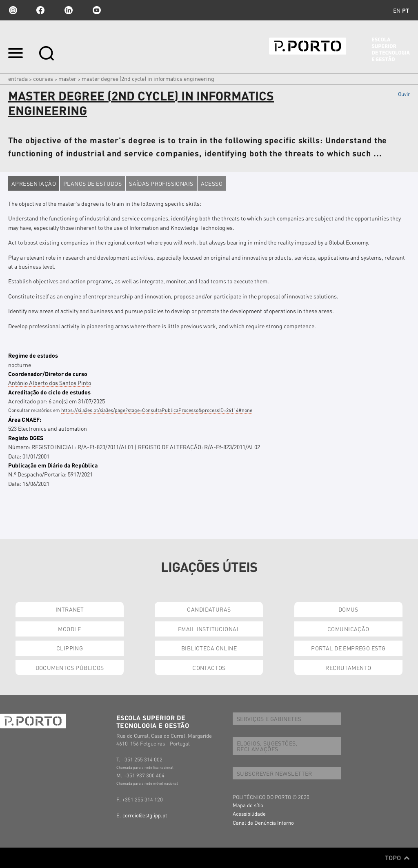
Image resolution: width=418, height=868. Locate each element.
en (397, 10)
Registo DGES (26, 438)
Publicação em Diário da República (53, 465)
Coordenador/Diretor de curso (48, 374)
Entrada (18, 78)
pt (406, 10)
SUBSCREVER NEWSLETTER (275, 773)
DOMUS (348, 609)
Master (67, 78)
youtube (97, 10)
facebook (40, 10)
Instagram (12, 10)
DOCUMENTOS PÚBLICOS (70, 668)
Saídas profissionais (161, 183)
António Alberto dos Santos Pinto (50, 383)
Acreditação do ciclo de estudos (49, 392)
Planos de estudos (92, 183)
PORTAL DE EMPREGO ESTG (348, 648)
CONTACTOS (209, 668)
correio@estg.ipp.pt (145, 815)
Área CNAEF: (25, 419)
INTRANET (70, 609)
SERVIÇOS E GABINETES (269, 719)
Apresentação (34, 183)
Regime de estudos (33, 355)
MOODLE (70, 629)
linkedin (69, 10)
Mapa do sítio (248, 805)
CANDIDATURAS (209, 609)
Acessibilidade (249, 813)
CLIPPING (70, 648)
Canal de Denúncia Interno (263, 822)
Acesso (212, 183)
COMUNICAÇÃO (348, 629)
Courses (43, 78)
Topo (397, 858)
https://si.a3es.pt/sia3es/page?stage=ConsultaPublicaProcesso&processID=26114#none (157, 410)
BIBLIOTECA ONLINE (209, 648)
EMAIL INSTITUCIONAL (209, 629)
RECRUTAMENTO (348, 668)
